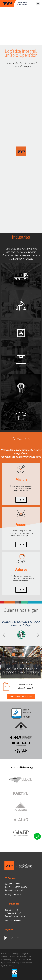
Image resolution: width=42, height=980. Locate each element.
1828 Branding (9, 966)
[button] (38, 4)
